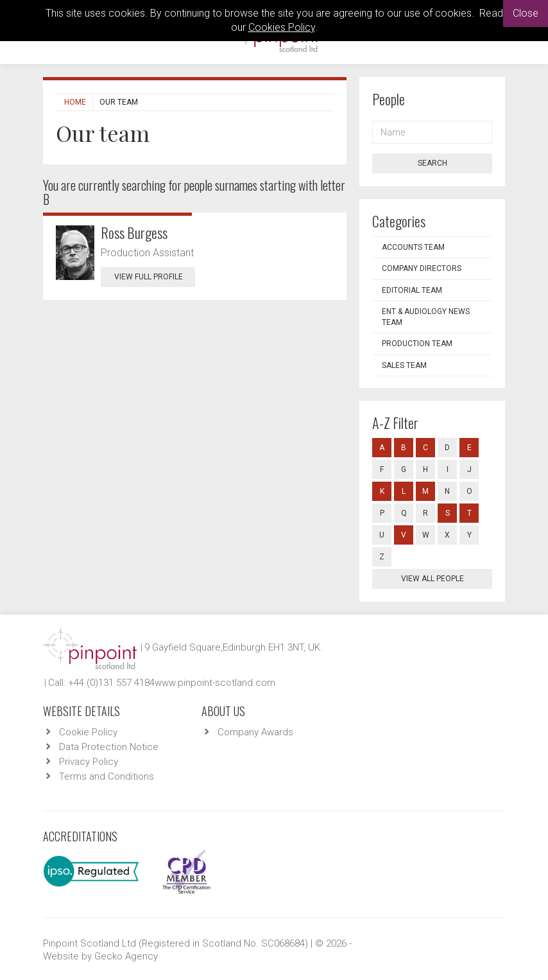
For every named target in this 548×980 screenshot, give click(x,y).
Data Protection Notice (109, 747)
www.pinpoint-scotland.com (215, 683)
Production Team (417, 344)
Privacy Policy (89, 762)
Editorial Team (412, 290)
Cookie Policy (88, 732)
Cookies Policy (282, 27)
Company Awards (255, 732)
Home (75, 102)
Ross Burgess (134, 232)
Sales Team (404, 365)
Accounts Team (413, 247)
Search (432, 163)
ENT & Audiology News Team (426, 317)
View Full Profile (155, 277)
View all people (432, 579)
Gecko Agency (126, 956)
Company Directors (422, 268)
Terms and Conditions (107, 776)
